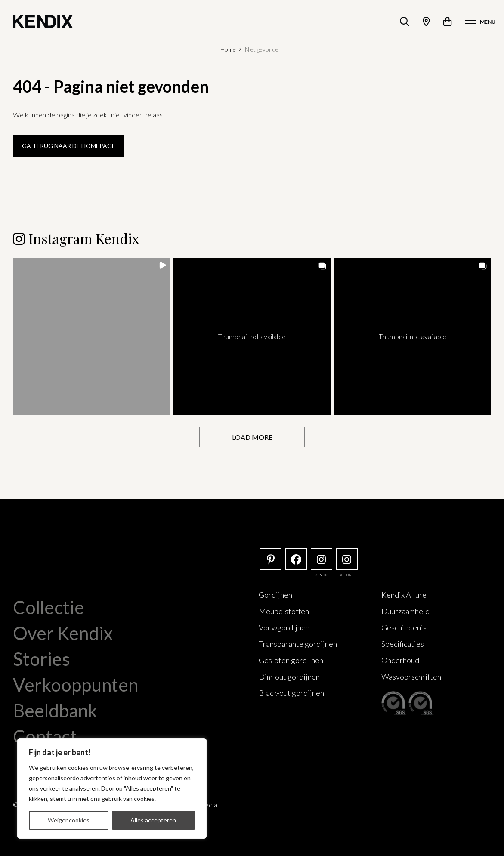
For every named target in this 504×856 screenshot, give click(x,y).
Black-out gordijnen (291, 693)
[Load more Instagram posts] (252, 437)
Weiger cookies (69, 820)
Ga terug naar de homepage (69, 146)
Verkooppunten (76, 685)
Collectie (49, 607)
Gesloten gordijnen (291, 660)
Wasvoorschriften (411, 677)
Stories (42, 659)
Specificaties (403, 644)
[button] (91, 336)
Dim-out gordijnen (289, 677)
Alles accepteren (153, 820)
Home (228, 49)
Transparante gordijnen (298, 644)
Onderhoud (400, 660)
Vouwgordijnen (284, 627)
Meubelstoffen (284, 611)
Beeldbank (55, 711)
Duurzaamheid (405, 611)
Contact (45, 736)
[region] (112, 788)
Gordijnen (275, 595)
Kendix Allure (404, 595)
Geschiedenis (404, 627)
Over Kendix (63, 633)
